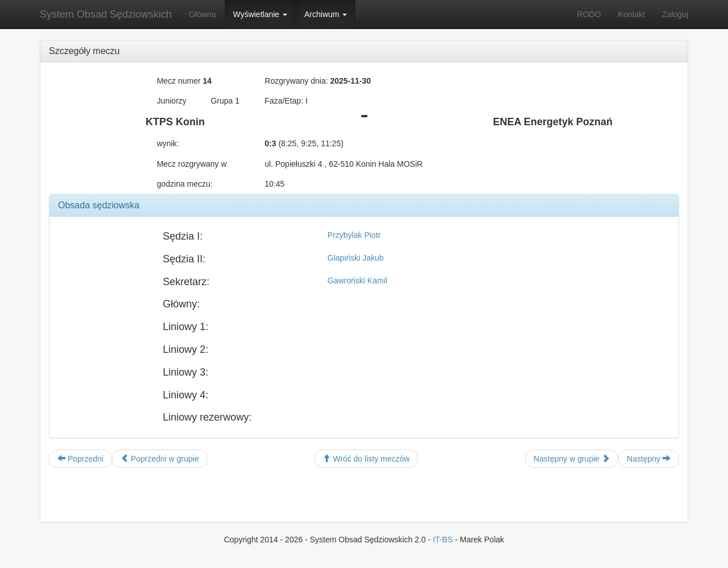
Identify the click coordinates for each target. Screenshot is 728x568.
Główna (202, 14)
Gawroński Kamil (357, 281)
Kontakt (632, 14)
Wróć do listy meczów (366, 459)
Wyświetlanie (260, 14)
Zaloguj (675, 14)
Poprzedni (80, 459)
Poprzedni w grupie (160, 459)
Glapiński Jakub (356, 258)
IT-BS (443, 540)
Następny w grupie (572, 459)
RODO (589, 14)
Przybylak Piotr (354, 235)
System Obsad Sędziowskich (106, 14)
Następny (649, 459)
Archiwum (326, 14)
